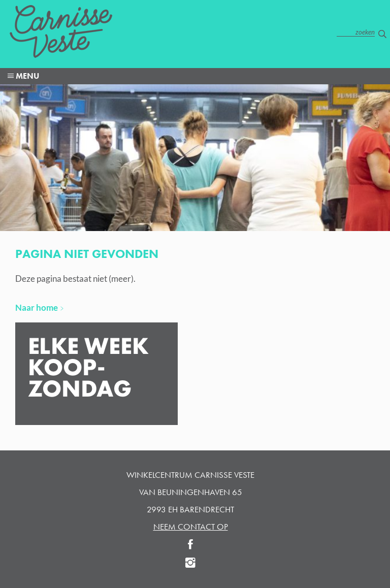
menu (26, 76)
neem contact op (191, 527)
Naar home (37, 307)
